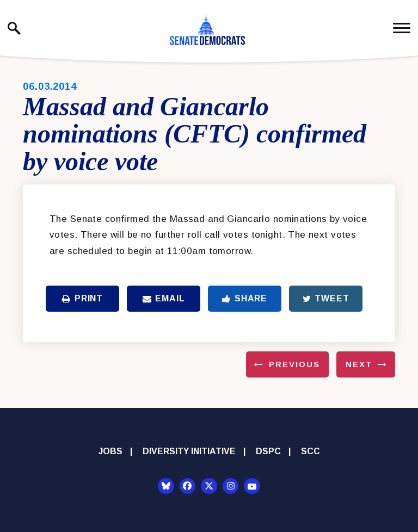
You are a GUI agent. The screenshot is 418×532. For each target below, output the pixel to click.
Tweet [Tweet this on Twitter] (326, 298)
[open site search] (14, 28)
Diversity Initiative (189, 451)
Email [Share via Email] (164, 298)
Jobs (110, 451)
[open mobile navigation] (402, 28)
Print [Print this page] (82, 298)
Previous (294, 364)
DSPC (268, 451)
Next (359, 364)
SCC (311, 451)
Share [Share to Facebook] (245, 298)
